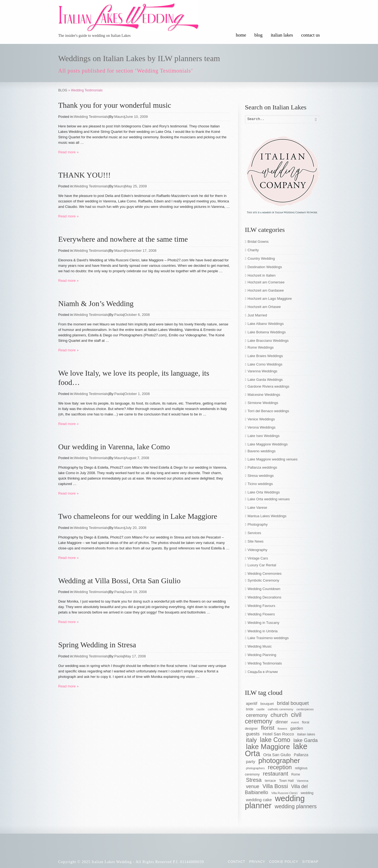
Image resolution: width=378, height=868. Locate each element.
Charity (253, 250)
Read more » (69, 152)
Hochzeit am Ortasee (264, 307)
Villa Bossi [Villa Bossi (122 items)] (275, 786)
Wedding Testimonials (91, 117)
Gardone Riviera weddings (268, 386)
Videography (257, 550)
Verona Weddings (261, 427)
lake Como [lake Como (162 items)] (275, 740)
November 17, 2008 (141, 251)
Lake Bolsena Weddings (267, 332)
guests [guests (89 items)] (253, 734)
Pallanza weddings (262, 467)
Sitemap (310, 862)
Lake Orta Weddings (264, 492)
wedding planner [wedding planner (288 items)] (275, 802)
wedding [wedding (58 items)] (307, 793)
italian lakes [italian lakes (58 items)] (306, 734)
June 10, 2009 (137, 117)
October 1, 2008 (137, 394)
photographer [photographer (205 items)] (279, 761)
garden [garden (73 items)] (297, 728)
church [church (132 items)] (279, 715)
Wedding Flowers (261, 614)
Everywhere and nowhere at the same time (123, 239)
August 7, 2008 (137, 458)
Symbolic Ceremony (263, 580)
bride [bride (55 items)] (250, 709)
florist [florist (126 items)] (268, 728)
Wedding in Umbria (262, 631)
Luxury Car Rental (262, 565)
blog (258, 35)
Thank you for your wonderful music (115, 105)
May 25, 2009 (136, 186)
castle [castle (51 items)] (261, 709)
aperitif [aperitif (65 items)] (252, 704)
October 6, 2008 (137, 315)
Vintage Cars (258, 558)
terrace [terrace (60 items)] (270, 781)
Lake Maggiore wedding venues (273, 459)
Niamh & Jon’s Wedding (96, 303)
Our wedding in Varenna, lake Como (114, 447)
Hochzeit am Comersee (266, 282)
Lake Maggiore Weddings (267, 444)
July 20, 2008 (136, 528)
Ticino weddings (260, 484)
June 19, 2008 (135, 592)
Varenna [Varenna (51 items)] (303, 781)
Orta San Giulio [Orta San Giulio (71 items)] (277, 755)
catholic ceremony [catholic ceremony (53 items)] (280, 709)
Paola (119, 315)
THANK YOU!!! (85, 175)
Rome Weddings (261, 347)
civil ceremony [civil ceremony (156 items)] (273, 718)
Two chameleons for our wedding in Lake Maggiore (138, 516)
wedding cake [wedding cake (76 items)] (259, 800)
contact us (310, 35)
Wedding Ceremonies (264, 574)
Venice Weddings (261, 419)
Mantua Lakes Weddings (267, 516)
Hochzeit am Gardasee (266, 290)
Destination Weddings (265, 267)
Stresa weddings (261, 476)
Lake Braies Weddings (265, 356)
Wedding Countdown (264, 589)
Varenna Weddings (262, 371)
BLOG (63, 90)
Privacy (257, 862)
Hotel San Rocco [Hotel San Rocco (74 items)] (278, 734)
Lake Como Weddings (265, 364)
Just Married (257, 315)
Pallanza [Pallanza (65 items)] (301, 755)
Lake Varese (257, 508)
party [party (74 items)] (251, 761)
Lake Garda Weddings (265, 380)
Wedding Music (260, 646)
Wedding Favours (261, 606)
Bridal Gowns (258, 242)
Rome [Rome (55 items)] (296, 774)
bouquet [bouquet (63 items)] (267, 704)
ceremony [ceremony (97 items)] (257, 715)
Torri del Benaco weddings (268, 411)
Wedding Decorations (264, 597)
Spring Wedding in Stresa (97, 645)
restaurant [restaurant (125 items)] (275, 773)
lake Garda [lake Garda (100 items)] (306, 740)
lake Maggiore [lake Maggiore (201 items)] (268, 747)
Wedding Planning (262, 655)
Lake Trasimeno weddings (268, 638)
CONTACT (237, 862)
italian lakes (282, 35)
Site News (255, 541)
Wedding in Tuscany (263, 623)
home (241, 35)
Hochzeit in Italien (261, 275)
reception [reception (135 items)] (280, 767)
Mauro (120, 117)
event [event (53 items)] (295, 722)
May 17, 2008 (135, 656)
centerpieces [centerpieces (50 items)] (305, 709)
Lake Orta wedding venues (269, 499)
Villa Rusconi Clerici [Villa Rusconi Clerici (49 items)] (284, 793)
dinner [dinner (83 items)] (282, 722)
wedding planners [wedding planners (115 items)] (296, 806)
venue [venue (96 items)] (253, 786)
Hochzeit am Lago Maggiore (270, 299)
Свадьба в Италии (263, 672)
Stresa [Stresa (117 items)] (254, 780)
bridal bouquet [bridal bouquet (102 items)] (293, 703)
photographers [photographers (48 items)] (255, 768)
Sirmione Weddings (263, 403)
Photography (258, 524)
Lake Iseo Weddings (264, 436)
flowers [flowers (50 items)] (282, 729)
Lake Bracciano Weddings (268, 341)
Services (254, 533)
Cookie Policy (284, 862)
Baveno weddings (261, 451)
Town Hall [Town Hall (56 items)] (286, 781)
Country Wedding (261, 258)
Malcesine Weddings (264, 395)
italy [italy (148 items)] (252, 740)
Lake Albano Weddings (266, 324)
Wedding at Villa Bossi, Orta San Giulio (120, 581)
